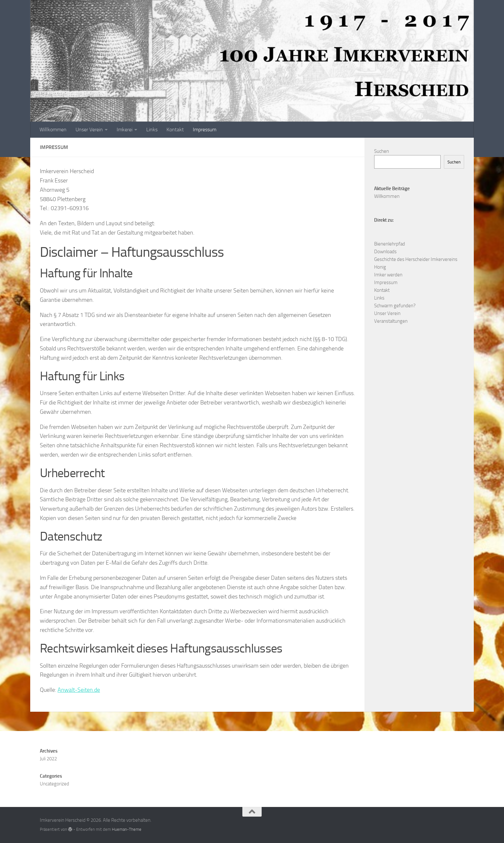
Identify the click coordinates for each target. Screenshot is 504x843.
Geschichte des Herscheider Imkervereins (416, 259)
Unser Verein (89, 130)
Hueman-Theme (127, 829)
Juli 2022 (48, 759)
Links (152, 130)
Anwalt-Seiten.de (79, 690)
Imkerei (125, 130)
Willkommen (53, 130)
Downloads (385, 252)
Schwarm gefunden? (395, 306)
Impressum (205, 130)
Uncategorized (54, 784)
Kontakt (175, 130)
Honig (380, 267)
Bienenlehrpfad (390, 244)
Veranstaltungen (391, 321)
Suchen (382, 151)
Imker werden (388, 275)
